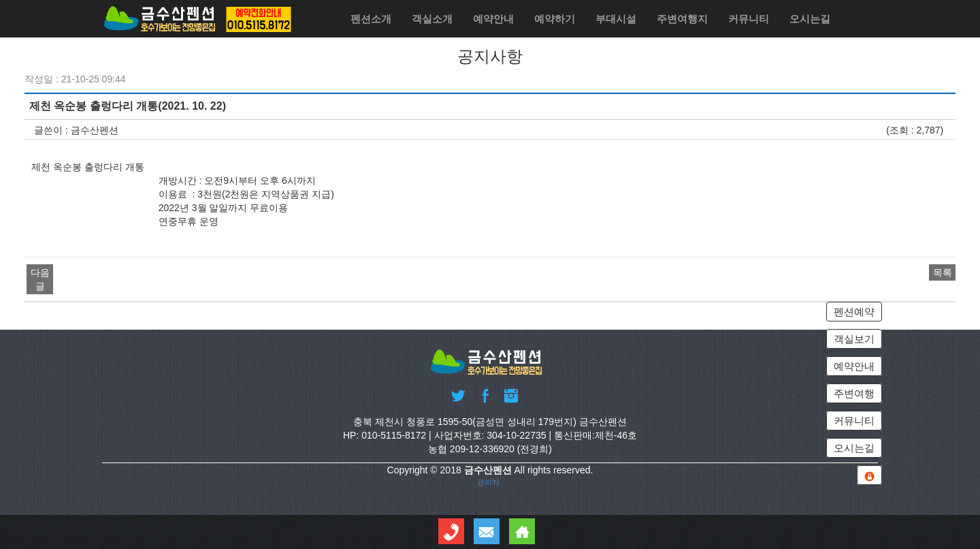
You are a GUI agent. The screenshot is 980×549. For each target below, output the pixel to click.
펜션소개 (371, 19)
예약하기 (555, 19)
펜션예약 (854, 312)
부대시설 (616, 19)
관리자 (488, 482)
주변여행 (854, 393)
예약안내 (493, 19)
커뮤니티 (749, 19)
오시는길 (810, 19)
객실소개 (432, 19)
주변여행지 (682, 19)
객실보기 (854, 339)
